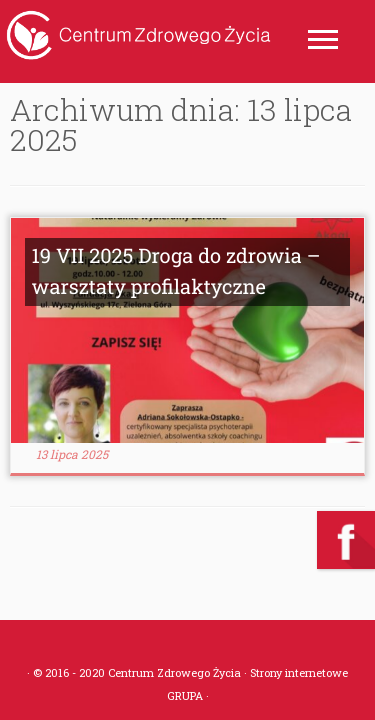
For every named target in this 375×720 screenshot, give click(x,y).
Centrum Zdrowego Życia (174, 672)
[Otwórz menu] (323, 41)
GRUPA (185, 695)
